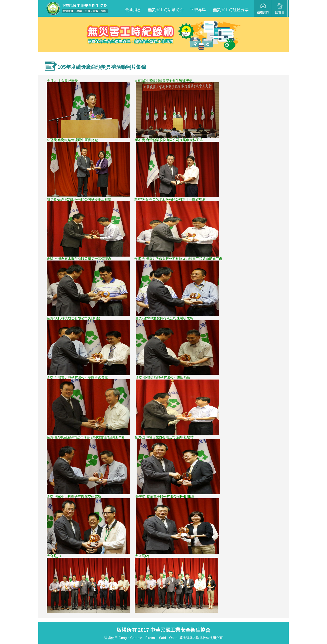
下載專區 (198, 10)
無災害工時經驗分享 (231, 10)
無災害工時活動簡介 (166, 10)
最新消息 (133, 10)
